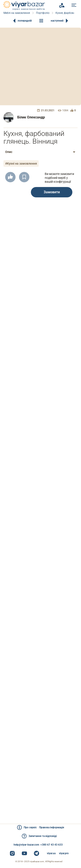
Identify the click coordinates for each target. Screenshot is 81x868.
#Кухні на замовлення (21, 164)
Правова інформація (52, 827)
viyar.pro (64, 853)
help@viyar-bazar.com (26, 845)
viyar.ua (51, 853)
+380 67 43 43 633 (52, 845)
